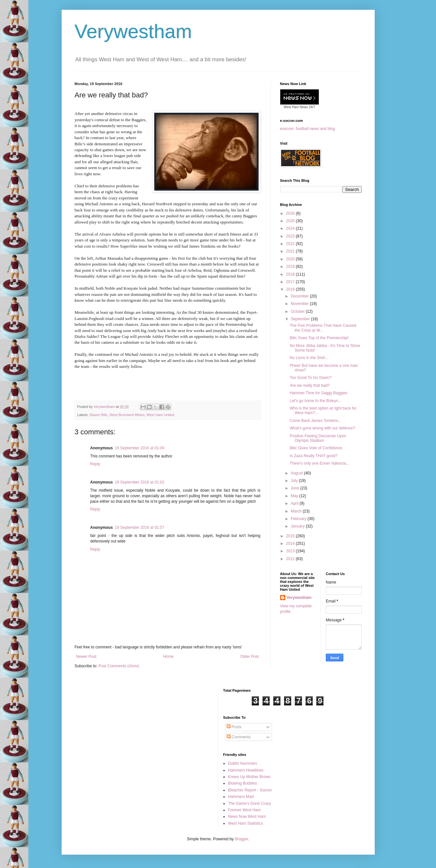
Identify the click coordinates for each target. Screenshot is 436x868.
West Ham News (296, 107)
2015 (291, 536)
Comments (239, 737)
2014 (291, 543)
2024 (291, 228)
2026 (291, 213)
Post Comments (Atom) (119, 666)
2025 (291, 221)
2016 (291, 289)
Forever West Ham (244, 810)
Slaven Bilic (98, 415)
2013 (291, 551)
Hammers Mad (241, 797)
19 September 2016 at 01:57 (140, 528)
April (295, 503)
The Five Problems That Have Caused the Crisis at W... (323, 328)
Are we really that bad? (310, 385)
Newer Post (86, 657)
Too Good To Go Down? (310, 378)
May (295, 496)
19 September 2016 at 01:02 (140, 482)
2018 (291, 274)
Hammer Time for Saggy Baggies (318, 393)
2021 (291, 251)
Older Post (250, 657)
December (300, 296)
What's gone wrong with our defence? (322, 428)
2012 (291, 559)
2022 (291, 244)
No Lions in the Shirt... (309, 358)
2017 (291, 282)
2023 (291, 236)
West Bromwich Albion (127, 415)
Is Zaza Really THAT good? (313, 456)
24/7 (311, 107)
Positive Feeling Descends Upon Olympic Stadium (318, 438)
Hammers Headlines (246, 770)
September (301, 319)
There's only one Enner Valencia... (319, 463)
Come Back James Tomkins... (315, 421)
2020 (291, 259)
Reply (95, 464)
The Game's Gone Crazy (249, 803)
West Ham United (160, 415)
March (297, 511)
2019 (291, 267)
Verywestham (133, 31)
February (299, 519)
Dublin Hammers (242, 763)
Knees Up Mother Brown (249, 777)
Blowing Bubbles (242, 783)
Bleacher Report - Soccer (250, 790)
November (300, 304)
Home (168, 657)
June (295, 488)
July (295, 481)
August (297, 473)
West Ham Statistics (245, 823)
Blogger (241, 839)
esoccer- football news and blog (308, 129)
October (298, 311)
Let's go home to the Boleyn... (315, 401)
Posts (234, 727)
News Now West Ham (247, 817)
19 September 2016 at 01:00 (140, 448)
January (298, 526)
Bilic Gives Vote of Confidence (316, 448)
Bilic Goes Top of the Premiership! (319, 338)
